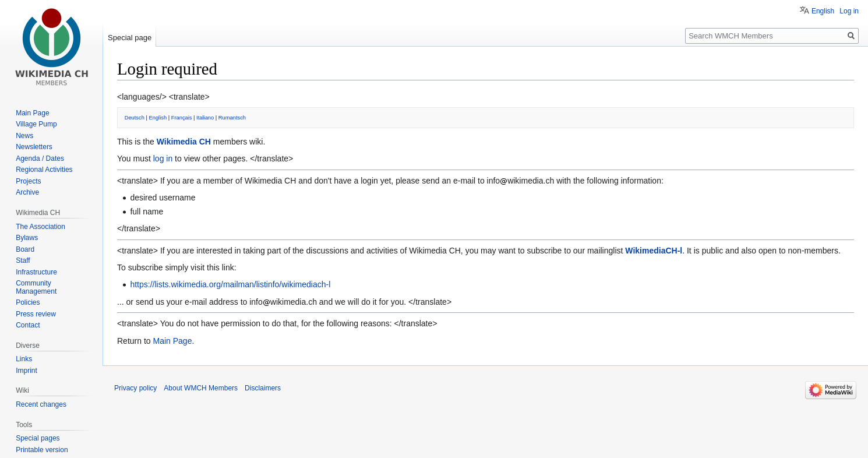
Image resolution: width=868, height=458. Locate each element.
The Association (40, 227)
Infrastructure (36, 272)
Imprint (27, 371)
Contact (28, 325)
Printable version (42, 450)
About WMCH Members (201, 388)
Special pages (38, 438)
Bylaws (27, 238)
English (158, 118)
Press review (36, 314)
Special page (130, 38)
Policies (28, 302)
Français (182, 118)
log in (163, 158)
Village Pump (36, 124)
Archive (27, 192)
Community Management (36, 287)
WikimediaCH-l (654, 251)
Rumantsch (232, 118)
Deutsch (135, 118)
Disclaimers (263, 388)
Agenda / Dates (40, 158)
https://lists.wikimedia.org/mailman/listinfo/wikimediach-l (230, 284)
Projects (28, 181)
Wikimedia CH (184, 142)
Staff (23, 260)
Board (25, 249)
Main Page (172, 341)
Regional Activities (44, 170)
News (24, 136)
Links (24, 359)
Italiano (205, 118)
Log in (849, 11)
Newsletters (34, 147)
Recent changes (41, 404)
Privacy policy (135, 388)
